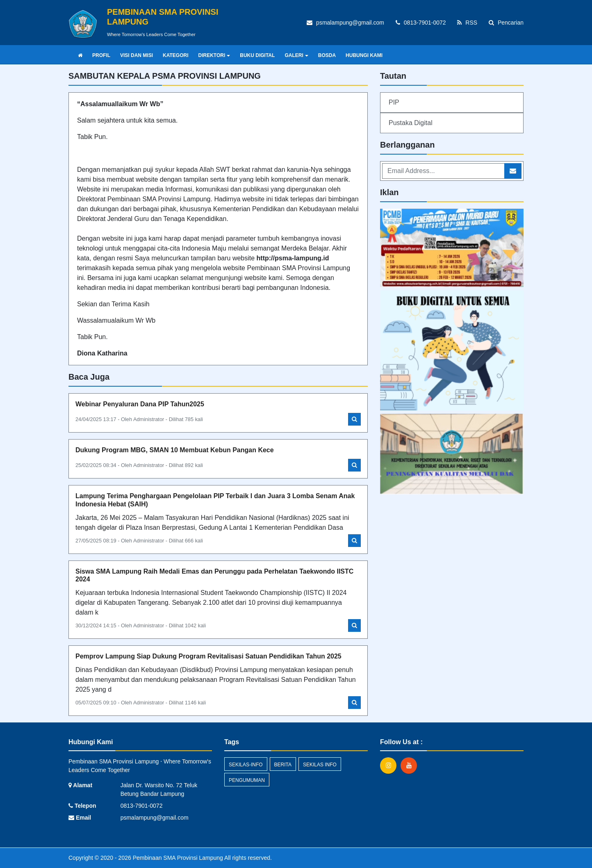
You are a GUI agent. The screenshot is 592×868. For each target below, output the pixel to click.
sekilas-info (246, 765)
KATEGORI (175, 55)
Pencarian (506, 23)
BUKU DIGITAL (257, 55)
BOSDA (327, 55)
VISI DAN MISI (137, 55)
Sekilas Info (320, 765)
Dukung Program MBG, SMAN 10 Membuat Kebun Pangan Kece (175, 450)
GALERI (296, 55)
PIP (394, 102)
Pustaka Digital (411, 123)
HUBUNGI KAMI (364, 55)
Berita (283, 765)
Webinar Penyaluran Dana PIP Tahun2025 (140, 404)
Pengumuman (247, 780)
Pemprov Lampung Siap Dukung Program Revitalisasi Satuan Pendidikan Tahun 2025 (208, 656)
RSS (467, 23)
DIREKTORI (214, 55)
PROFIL (101, 55)
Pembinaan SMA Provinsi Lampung (177, 858)
